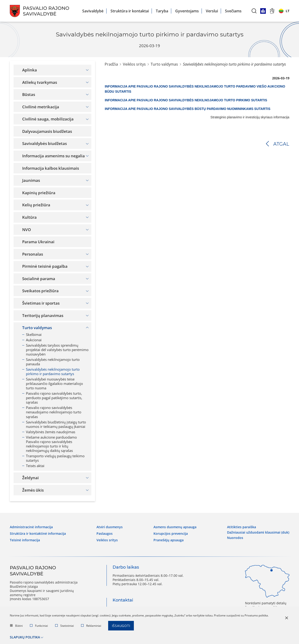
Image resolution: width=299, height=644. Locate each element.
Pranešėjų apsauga (169, 540)
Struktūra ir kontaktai (130, 11)
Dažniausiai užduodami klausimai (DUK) (258, 532)
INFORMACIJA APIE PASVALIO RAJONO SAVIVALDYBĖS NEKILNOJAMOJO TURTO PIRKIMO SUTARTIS (186, 100)
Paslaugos (105, 534)
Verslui (212, 11)
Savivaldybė (93, 11)
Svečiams (233, 11)
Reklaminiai (91, 626)
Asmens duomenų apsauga (175, 527)
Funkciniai (39, 626)
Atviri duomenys (110, 527)
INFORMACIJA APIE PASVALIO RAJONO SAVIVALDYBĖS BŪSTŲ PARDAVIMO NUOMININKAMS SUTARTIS (187, 109)
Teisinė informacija (25, 540)
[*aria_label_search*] (254, 11)
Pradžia (111, 64)
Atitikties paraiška (242, 527)
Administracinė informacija (31, 527)
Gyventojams (187, 11)
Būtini (16, 626)
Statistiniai (64, 626)
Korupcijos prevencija (171, 534)
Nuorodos (235, 538)
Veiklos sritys (134, 64)
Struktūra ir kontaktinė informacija (38, 534)
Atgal (281, 144)
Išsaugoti (121, 626)
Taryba (162, 11)
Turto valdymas (164, 64)
